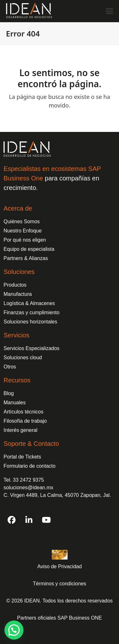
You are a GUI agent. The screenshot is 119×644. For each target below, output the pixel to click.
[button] (109, 11)
